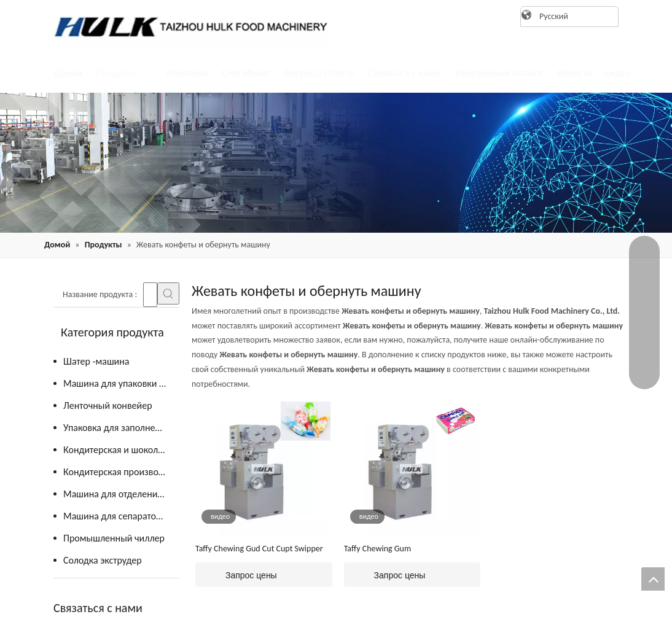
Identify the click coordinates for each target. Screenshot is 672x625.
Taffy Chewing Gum (378, 549)
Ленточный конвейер (108, 406)
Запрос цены (236, 575)
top (653, 579)
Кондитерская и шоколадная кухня (121, 450)
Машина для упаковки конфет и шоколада (121, 383)
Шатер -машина (96, 361)
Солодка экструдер (103, 560)
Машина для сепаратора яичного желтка (121, 516)
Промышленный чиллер (114, 538)
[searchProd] (150, 295)
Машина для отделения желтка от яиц (121, 494)
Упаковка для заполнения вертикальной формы (121, 428)
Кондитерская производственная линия (121, 472)
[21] (336, 163)
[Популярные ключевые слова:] (168, 293)
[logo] (186, 26)
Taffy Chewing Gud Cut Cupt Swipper (259, 549)
